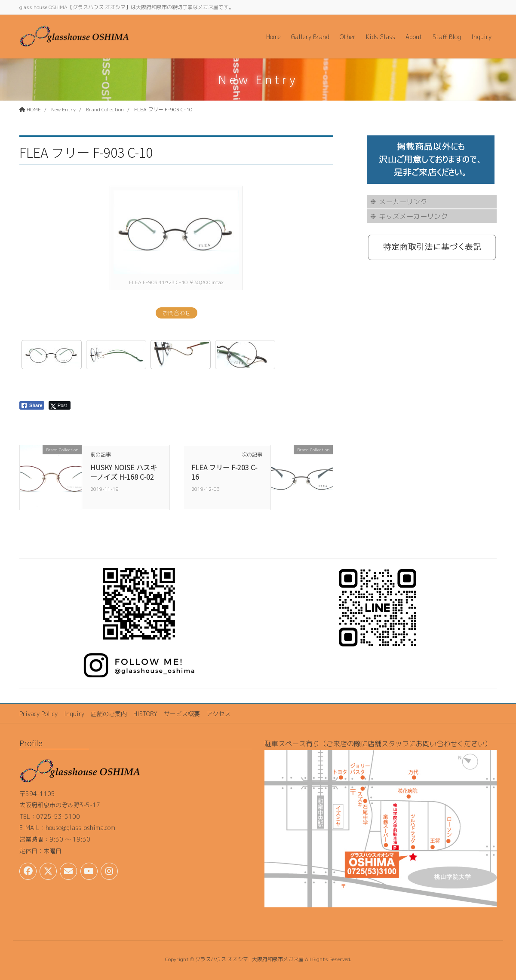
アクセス (218, 714)
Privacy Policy (38, 714)
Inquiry (74, 714)
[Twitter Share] (60, 405)
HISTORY (145, 714)
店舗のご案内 (109, 714)
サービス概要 (182, 714)
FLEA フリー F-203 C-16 (224, 472)
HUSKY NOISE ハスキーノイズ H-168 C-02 (124, 472)
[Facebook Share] (32, 405)
